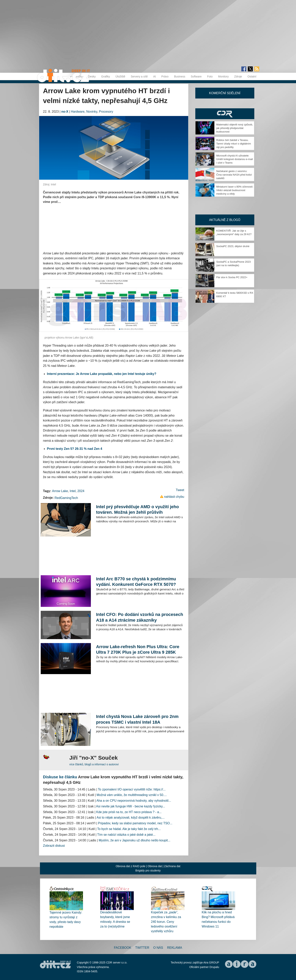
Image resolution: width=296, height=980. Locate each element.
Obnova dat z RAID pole (130, 866)
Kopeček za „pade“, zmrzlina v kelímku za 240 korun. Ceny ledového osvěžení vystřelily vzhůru (166, 922)
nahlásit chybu (174, 497)
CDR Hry (225, 114)
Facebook (123, 948)
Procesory (106, 112)
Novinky (92, 112)
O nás (158, 948)
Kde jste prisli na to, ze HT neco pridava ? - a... (129, 812)
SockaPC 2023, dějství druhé (233, 246)
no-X (65, 112)
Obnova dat (155, 866)
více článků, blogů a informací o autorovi (94, 764)
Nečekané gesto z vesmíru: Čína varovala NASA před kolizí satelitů (234, 175)
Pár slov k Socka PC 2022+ (232, 277)
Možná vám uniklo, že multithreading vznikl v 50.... (132, 795)
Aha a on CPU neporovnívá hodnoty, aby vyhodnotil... (134, 801)
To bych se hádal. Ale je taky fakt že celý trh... (129, 829)
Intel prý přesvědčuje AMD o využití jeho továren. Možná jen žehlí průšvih (137, 509)
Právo (165, 76)
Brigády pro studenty (148, 870)
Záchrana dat (172, 866)
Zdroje (238, 76)
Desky (92, 76)
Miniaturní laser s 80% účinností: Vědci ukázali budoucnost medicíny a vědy (235, 190)
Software (196, 76)
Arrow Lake (60, 491)
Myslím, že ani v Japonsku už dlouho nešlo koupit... (135, 840)
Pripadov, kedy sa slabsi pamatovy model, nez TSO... (135, 823)
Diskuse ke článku (60, 777)
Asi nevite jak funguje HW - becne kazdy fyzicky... (130, 806)
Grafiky (106, 76)
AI (154, 76)
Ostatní (252, 76)
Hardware (78, 112)
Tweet (180, 490)
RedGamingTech (66, 498)
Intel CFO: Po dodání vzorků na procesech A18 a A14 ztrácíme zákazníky (140, 617)
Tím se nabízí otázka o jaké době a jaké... (126, 835)
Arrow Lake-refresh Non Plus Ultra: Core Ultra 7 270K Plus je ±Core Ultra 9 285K (138, 649)
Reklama (174, 948)
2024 (81, 491)
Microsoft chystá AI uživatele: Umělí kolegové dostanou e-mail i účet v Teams (235, 159)
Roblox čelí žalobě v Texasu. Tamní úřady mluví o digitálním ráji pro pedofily (234, 144)
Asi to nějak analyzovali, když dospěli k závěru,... (131, 818)
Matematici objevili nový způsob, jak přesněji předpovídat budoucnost (235, 128)
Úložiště (120, 76)
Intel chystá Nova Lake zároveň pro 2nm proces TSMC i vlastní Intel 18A (137, 719)
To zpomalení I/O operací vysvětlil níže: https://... (132, 789)
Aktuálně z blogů (225, 220)
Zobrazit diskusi (54, 846)
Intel (73, 491)
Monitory (223, 76)
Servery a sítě (139, 76)
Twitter (142, 948)
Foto (210, 76)
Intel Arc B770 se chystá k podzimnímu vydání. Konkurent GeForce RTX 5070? (136, 582)
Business (180, 76)
